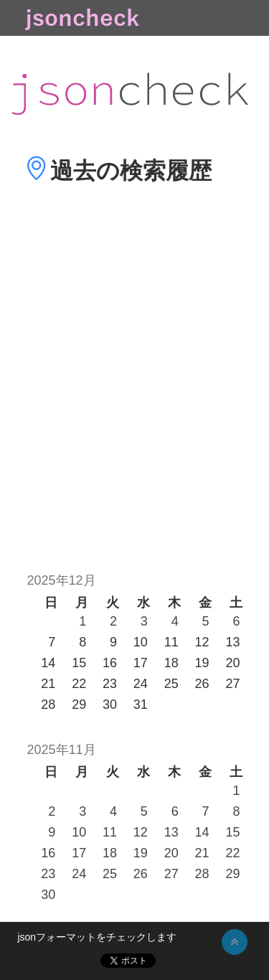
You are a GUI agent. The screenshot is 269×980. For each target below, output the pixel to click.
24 (79, 874)
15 (232, 832)
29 (232, 874)
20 (171, 853)
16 (48, 853)
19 (141, 853)
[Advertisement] (134, 399)
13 (171, 832)
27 (171, 874)
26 (141, 874)
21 (202, 853)
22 (232, 853)
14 (202, 832)
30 (48, 895)
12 (141, 832)
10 (79, 832)
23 (48, 874)
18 (110, 853)
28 (202, 874)
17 (79, 853)
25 (110, 874)
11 (110, 832)
